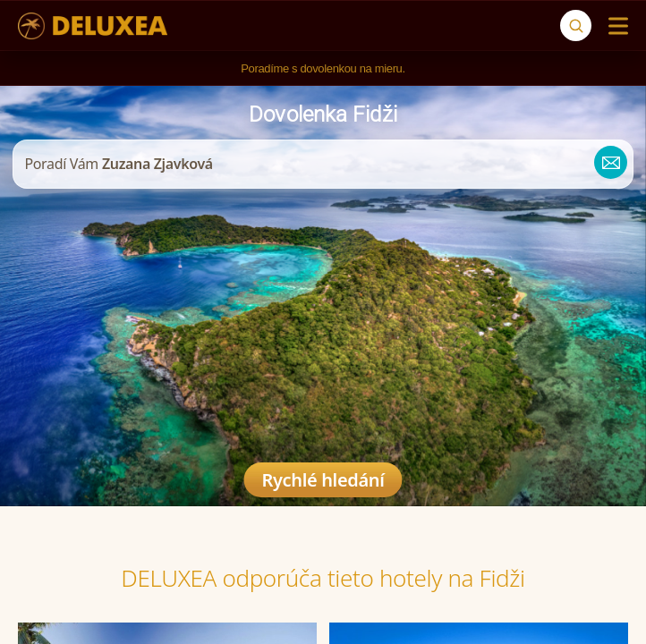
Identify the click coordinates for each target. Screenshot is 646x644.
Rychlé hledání (323, 480)
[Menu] (614, 26)
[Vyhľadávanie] (576, 25)
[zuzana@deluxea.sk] (604, 164)
